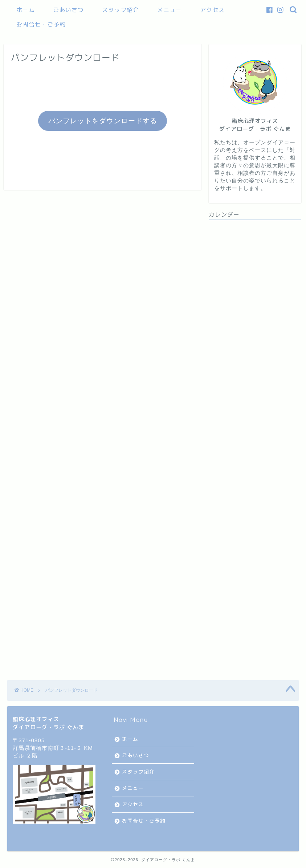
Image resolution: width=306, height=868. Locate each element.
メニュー (170, 10)
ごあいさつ (68, 10)
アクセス (212, 10)
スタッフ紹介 (121, 10)
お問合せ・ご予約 (41, 24)
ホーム (26, 10)
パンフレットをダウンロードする (103, 121)
